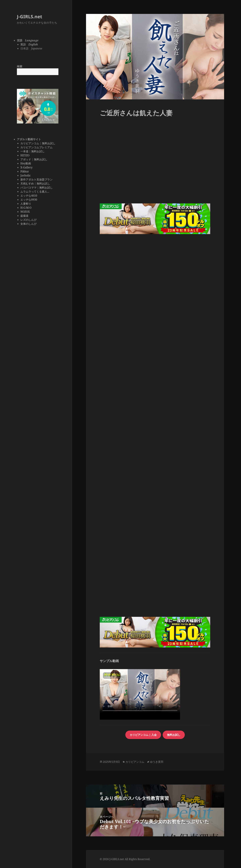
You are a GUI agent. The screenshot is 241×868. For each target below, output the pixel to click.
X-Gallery (26, 167)
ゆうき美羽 (157, 762)
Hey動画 (26, 163)
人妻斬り (26, 204)
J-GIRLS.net (30, 17)
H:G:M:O (26, 208)
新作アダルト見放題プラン (36, 179)
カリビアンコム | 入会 (143, 735)
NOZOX (25, 212)
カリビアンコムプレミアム (36, 147)
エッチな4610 (29, 196)
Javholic (26, 175)
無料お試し (49, 143)
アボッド (26, 159)
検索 (20, 66)
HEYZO (25, 155)
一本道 (24, 151)
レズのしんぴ (28, 220)
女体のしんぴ (28, 224)
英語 (29, 44)
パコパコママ (28, 188)
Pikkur (25, 171)
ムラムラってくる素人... (35, 192)
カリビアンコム (30, 143)
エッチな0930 (29, 200)
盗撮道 (24, 216)
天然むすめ (27, 183)
